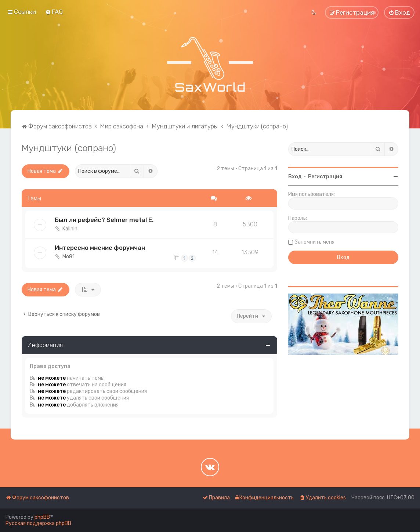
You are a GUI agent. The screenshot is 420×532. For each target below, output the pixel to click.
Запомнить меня (315, 242)
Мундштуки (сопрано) (69, 148)
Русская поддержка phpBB (38, 523)
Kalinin (70, 229)
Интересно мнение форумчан (100, 248)
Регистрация (325, 177)
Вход (295, 177)
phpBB (42, 517)
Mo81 (68, 257)
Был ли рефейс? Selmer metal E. (104, 220)
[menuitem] (54, 12)
